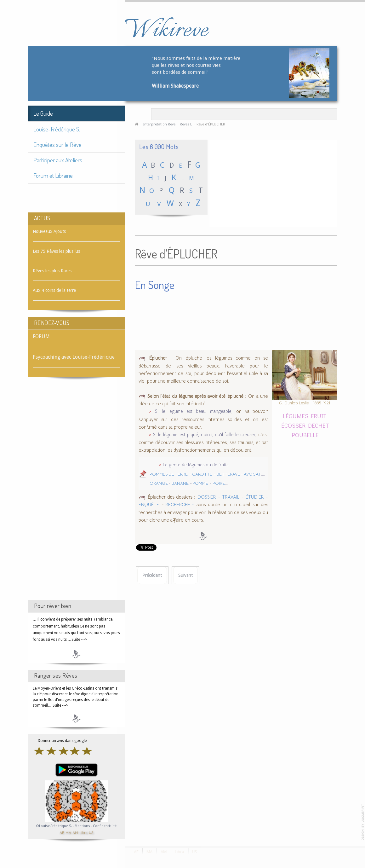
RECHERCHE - (179, 505)
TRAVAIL (231, 497)
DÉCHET (319, 425)
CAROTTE (202, 474)
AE (62, 832)
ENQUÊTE (149, 505)
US (91, 832)
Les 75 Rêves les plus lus (56, 251)
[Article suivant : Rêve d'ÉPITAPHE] (185, 575)
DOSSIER (207, 497)
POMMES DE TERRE (169, 474)
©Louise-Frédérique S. (54, 826)
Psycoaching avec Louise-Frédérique (74, 357)
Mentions (83, 826)
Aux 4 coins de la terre (54, 290)
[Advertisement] (77, 494)
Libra (83, 832)
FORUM (41, 336)
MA (68, 832)
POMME (200, 483)
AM (75, 832)
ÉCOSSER (293, 425)
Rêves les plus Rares (52, 271)
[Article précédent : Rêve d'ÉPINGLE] (152, 575)
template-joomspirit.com (363, 822)
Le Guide (43, 113)
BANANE (180, 483)
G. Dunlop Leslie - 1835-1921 (305, 403)
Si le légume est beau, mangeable (193, 411)
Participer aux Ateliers (58, 160)
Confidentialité (105, 826)
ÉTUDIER (255, 497)
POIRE (219, 483)
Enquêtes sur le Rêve (57, 145)
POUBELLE (305, 435)
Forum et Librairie (53, 175)
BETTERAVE (229, 474)
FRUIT (319, 416)
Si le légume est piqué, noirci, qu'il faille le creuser (204, 435)
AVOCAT (252, 474)
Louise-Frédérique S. (57, 129)
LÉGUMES (296, 416)
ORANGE (159, 483)
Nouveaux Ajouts (49, 231)
